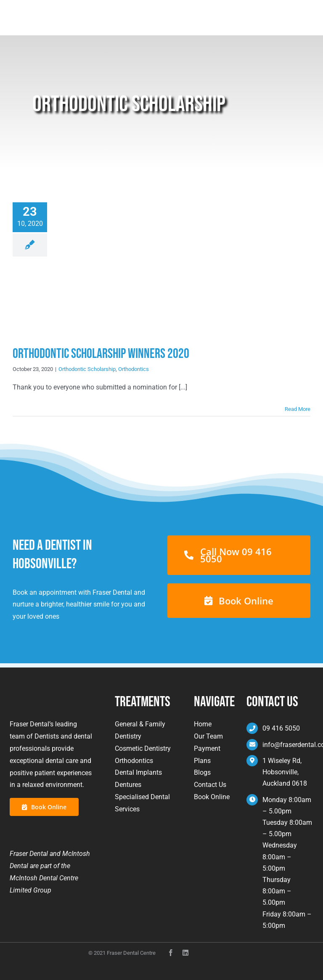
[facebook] (171, 953)
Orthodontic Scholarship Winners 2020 (101, 354)
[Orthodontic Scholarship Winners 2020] (122, 270)
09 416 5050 (281, 728)
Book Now (289, 14)
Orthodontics (134, 369)
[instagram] (185, 953)
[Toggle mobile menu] (306, 14)
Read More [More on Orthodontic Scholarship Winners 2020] (298, 409)
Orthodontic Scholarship (87, 369)
